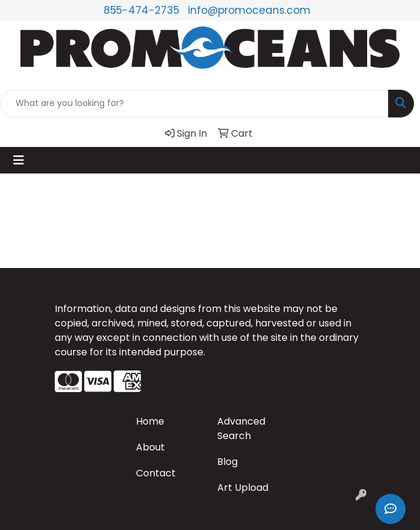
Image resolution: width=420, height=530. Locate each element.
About (150, 447)
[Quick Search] (194, 104)
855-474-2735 (141, 10)
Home (150, 421)
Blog (227, 462)
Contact (156, 473)
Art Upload (243, 488)
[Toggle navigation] (19, 160)
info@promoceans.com (249, 10)
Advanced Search (241, 429)
